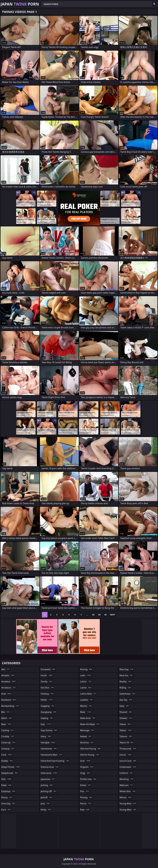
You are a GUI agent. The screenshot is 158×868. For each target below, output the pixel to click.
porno (86, 804)
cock (7, 755)
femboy (47, 694)
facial (47, 675)
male (86, 712)
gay (46, 724)
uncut (126, 755)
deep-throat (11, 767)
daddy (7, 761)
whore (126, 797)
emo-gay (9, 804)
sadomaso (128, 694)
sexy (125, 706)
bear (6, 724)
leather (87, 700)
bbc (6, 712)
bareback (9, 700)
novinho (87, 743)
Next (113, 615)
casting (8, 730)
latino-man (89, 694)
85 (106, 615)
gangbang (49, 712)
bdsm (7, 718)
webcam (127, 785)
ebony (7, 797)
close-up (9, 743)
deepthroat (10, 773)
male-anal (88, 718)
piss (85, 791)
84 (99, 615)
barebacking (10, 706)
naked (86, 736)
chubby (8, 736)
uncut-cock (128, 761)
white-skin (128, 791)
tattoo (126, 730)
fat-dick (47, 688)
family (47, 682)
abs (6, 669)
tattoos (126, 736)
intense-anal (50, 767)
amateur (9, 682)
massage (87, 730)
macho (86, 706)
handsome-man (52, 755)
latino (86, 688)
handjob (48, 743)
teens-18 (127, 743)
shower (126, 718)
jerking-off (49, 791)
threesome (128, 749)
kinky (46, 810)
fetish (47, 700)
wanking (127, 779)
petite (86, 785)
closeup (8, 749)
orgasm (87, 767)
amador (8, 675)
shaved (126, 712)
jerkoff (47, 797)
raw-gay (127, 669)
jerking (47, 785)
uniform (126, 773)
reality (126, 682)
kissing (86, 669)
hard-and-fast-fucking (55, 761)
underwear (128, 767)
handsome (49, 749)
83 (93, 615)
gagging (48, 706)
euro (6, 810)
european (48, 669)
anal (7, 694)
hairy (46, 736)
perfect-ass (89, 779)
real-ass (127, 675)
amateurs (9, 688)
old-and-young (91, 749)
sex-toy (126, 700)
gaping (47, 718)
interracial (49, 773)
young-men (128, 810)
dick (7, 779)
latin (86, 675)
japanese (48, 779)
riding (125, 688)
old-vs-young (90, 755)
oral (85, 761)
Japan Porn (20, 4)
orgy (85, 773)
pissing (86, 797)
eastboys (8, 791)
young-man (128, 804)
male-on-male (90, 724)
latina (86, 682)
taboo (125, 724)
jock (45, 804)
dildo (7, 785)
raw (85, 810)
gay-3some (49, 730)
